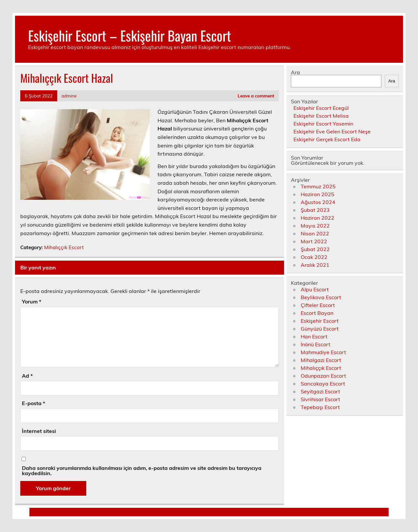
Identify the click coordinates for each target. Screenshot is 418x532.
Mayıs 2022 (315, 226)
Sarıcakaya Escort (323, 384)
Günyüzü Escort (320, 329)
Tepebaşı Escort (320, 407)
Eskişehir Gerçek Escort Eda (327, 139)
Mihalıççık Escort (64, 247)
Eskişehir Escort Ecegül (321, 108)
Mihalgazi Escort (321, 360)
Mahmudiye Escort (323, 352)
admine (69, 96)
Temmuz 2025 (318, 186)
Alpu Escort (315, 289)
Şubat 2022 (315, 249)
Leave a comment (256, 96)
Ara (295, 72)
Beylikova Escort (321, 297)
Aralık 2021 (315, 265)
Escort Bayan (317, 313)
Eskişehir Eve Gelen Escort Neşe (332, 131)
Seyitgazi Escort (320, 391)
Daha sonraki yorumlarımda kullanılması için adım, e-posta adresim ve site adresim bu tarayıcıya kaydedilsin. (142, 471)
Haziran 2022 (318, 218)
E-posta (33, 403)
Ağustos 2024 (318, 202)
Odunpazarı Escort (323, 376)
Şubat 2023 (315, 210)
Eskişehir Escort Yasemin (323, 124)
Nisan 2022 (315, 233)
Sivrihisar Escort (320, 399)
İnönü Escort (316, 344)
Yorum (32, 301)
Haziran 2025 (318, 194)
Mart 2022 (314, 241)
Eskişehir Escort (320, 321)
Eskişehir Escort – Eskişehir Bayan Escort (130, 35)
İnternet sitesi (39, 431)
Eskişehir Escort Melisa (321, 116)
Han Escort (314, 336)
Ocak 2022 (314, 257)
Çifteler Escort (318, 305)
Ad (27, 376)
